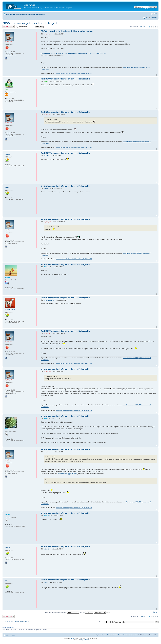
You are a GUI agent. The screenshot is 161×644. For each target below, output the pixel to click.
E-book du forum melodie (36, 14)
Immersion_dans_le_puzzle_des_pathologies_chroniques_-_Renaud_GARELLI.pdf (74, 53)
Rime (45, 419)
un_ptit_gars (48, 34)
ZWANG (46, 582)
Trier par (86, 612)
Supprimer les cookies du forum (117, 635)
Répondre (9, 27)
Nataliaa (46, 267)
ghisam (46, 189)
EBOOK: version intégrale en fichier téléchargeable (31, 23)
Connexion (154, 18)
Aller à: (101, 622)
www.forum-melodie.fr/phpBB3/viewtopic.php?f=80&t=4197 (74, 73)
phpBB (73, 638)
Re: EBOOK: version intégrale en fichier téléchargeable (65, 79)
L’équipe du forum (100, 635)
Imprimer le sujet (152, 14)
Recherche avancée (151, 9)
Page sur (144, 27)
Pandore (46, 516)
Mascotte (46, 155)
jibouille (46, 81)
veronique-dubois (49, 300)
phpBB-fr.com (85, 640)
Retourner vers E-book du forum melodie (17, 622)
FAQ (146, 18)
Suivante (154, 612)
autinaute (47, 549)
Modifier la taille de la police (155, 14)
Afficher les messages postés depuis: (61, 612)
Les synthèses (22, 14)
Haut (157, 75)
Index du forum (11, 14)
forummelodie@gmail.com (67, 474)
